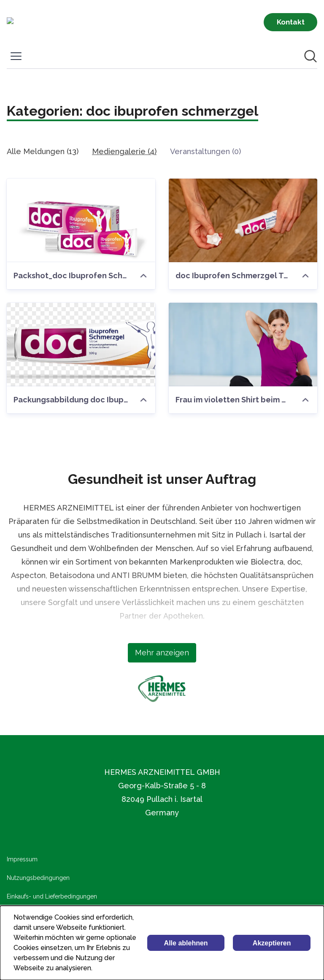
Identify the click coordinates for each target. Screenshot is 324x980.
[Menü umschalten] (16, 56)
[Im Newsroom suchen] (310, 56)
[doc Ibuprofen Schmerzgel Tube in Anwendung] (243, 220)
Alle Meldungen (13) (43, 151)
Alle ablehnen (186, 943)
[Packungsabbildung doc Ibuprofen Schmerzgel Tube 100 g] (81, 345)
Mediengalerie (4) (124, 151)
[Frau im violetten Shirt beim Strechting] (243, 345)
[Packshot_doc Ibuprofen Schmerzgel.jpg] (81, 220)
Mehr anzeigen (162, 653)
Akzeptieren (272, 943)
